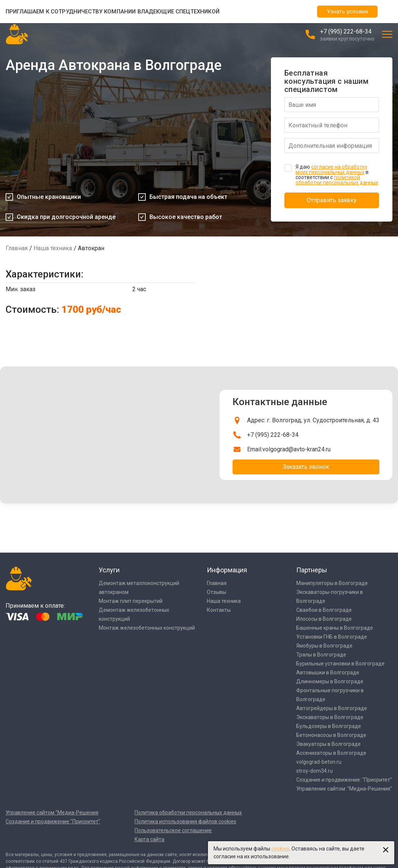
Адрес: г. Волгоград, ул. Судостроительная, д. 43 (313, 420)
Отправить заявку (332, 200)
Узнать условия (347, 12)
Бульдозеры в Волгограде (329, 726)
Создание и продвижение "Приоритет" (53, 821)
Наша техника (53, 248)
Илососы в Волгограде (324, 619)
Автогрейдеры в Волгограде (332, 708)
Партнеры (312, 570)
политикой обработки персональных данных (337, 180)
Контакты (219, 610)
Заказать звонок (306, 467)
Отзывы (217, 592)
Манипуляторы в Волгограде (332, 583)
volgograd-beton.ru (319, 762)
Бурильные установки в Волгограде (340, 664)
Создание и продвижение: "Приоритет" (344, 780)
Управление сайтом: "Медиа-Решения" (344, 789)
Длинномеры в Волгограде (330, 681)
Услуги (109, 570)
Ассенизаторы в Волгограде (331, 753)
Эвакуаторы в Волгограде (328, 744)
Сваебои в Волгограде (324, 610)
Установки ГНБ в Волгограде (332, 637)
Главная (17, 248)
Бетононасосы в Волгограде (331, 735)
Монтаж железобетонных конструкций (147, 628)
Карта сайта (149, 839)
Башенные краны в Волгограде (335, 628)
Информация (227, 570)
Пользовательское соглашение (173, 830)
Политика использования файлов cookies (185, 821)
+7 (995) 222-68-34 (346, 31)
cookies (280, 849)
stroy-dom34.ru (315, 771)
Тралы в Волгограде (321, 655)
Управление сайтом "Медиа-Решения (52, 813)
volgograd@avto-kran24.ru (296, 449)
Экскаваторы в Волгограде (330, 717)
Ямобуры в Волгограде (324, 646)
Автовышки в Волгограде (328, 673)
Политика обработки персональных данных (188, 813)
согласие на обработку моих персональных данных (331, 169)
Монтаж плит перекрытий (131, 601)
